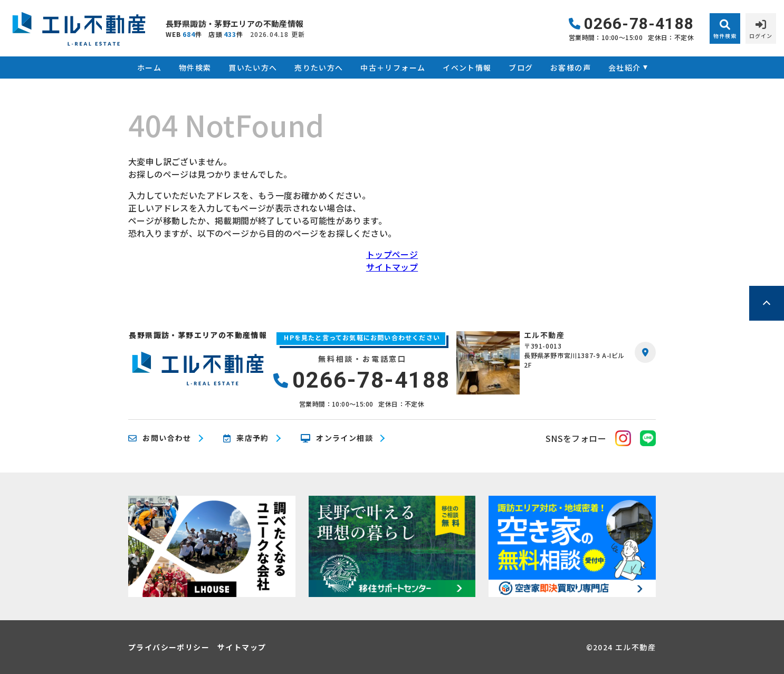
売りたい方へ (319, 68)
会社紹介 (625, 68)
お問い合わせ (160, 438)
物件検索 (195, 68)
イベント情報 (467, 68)
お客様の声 (571, 68)
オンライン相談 (337, 438)
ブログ (521, 68)
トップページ (392, 254)
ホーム (149, 68)
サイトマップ (392, 267)
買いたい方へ (253, 68)
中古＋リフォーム (393, 68)
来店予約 (246, 438)
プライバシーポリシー (169, 647)
